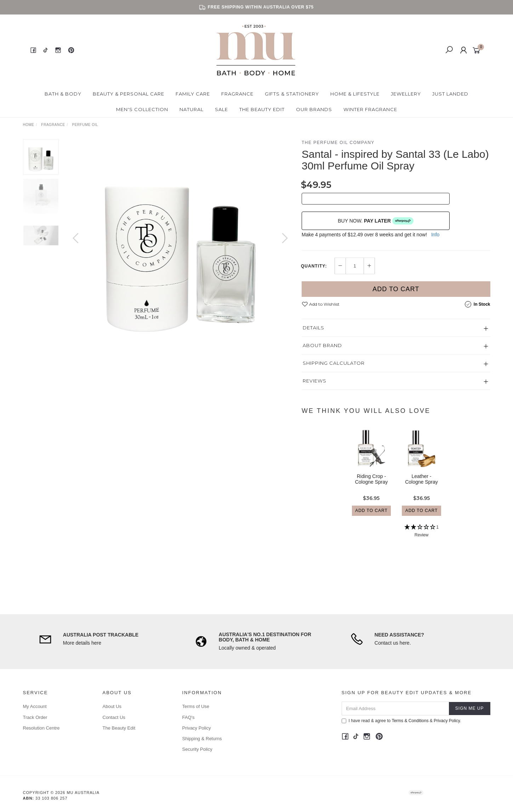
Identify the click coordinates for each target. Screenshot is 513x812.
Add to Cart (396, 289)
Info (435, 235)
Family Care (193, 94)
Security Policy (197, 749)
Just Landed (450, 94)
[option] (180, 245)
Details (313, 328)
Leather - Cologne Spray (421, 485)
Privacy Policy (197, 728)
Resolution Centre (41, 728)
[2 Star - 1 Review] (421, 538)
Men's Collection (142, 109)
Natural (192, 109)
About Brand (322, 345)
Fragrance (237, 94)
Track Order (35, 717)
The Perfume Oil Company (338, 143)
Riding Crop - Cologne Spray (372, 485)
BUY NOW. (376, 221)
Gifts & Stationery (292, 94)
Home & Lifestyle (355, 94)
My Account (35, 706)
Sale (221, 109)
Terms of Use (196, 706)
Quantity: (314, 266)
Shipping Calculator (334, 363)
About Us (112, 706)
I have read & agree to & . (401, 721)
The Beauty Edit (262, 109)
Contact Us (114, 717)
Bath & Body (63, 94)
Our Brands (314, 109)
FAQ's (189, 717)
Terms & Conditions (410, 721)
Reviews (315, 381)
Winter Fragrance (370, 109)
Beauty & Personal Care (129, 94)
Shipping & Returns (202, 739)
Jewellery (406, 94)
